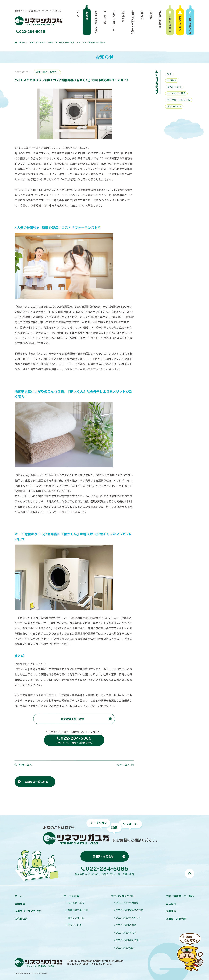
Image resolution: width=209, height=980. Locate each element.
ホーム (19, 896)
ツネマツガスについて (28, 911)
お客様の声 (21, 919)
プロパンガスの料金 (126, 925)
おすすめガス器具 (176, 93)
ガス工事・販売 (76, 903)
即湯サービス (75, 925)
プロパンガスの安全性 (127, 903)
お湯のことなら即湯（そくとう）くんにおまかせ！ (191, 952)
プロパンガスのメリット (128, 918)
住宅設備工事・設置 (78, 910)
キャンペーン (174, 107)
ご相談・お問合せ (176, 919)
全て (169, 74)
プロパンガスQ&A (125, 948)
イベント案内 (174, 87)
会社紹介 (171, 904)
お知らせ (24, 42)
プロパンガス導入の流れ (128, 940)
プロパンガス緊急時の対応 (129, 910)
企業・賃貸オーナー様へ (180, 896)
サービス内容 (71, 896)
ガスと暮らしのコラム (47, 72)
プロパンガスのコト (123, 896)
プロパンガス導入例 (126, 933)
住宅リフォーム (76, 918)
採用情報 (171, 911)
